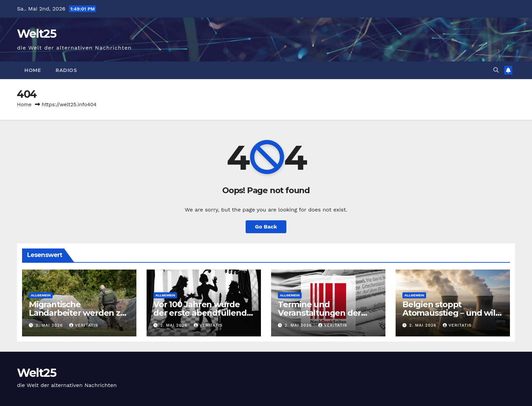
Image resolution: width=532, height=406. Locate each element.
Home (33, 70)
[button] (496, 70)
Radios (66, 70)
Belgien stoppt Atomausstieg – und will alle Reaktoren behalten (451, 313)
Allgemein (41, 295)
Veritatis (84, 325)
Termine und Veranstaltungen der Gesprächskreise (319, 313)
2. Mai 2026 (50, 325)
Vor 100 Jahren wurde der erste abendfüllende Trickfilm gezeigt (202, 313)
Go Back (266, 227)
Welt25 (36, 34)
